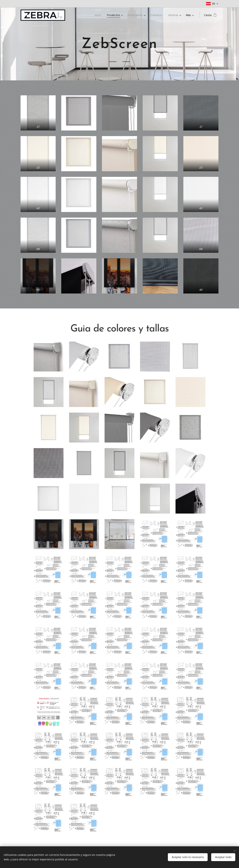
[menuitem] (98, 15)
